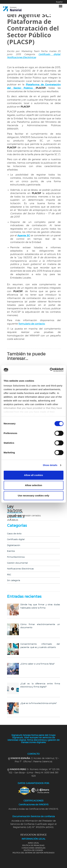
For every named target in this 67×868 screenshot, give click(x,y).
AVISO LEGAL (33, 843)
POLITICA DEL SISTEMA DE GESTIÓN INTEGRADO (33, 853)
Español (59, 2)
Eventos (11, 551)
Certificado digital (49, 54)
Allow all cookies (33, 475)
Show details (50, 465)
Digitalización (14, 545)
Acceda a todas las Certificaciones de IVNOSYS (33, 809)
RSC (9, 575)
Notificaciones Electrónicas (21, 58)
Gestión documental (17, 563)
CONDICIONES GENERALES (33, 848)
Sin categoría (13, 581)
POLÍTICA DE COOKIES (33, 850)
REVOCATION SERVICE (34, 835)
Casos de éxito (14, 534)
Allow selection (33, 485)
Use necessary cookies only (33, 496)
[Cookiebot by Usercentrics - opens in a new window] (50, 370)
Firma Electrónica (16, 557)
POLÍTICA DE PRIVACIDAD (33, 845)
